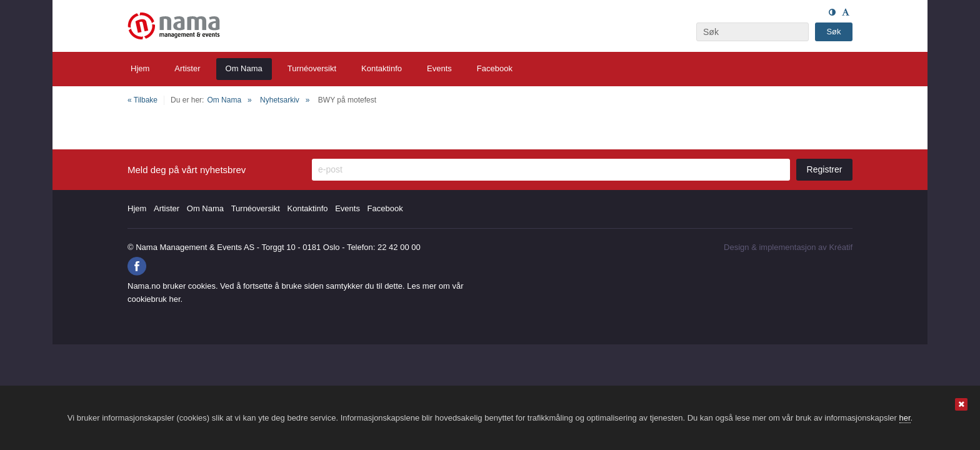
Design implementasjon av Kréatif (788, 247)
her (905, 418)
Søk (833, 32)
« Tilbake (142, 100)
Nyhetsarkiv (280, 100)
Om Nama (224, 100)
